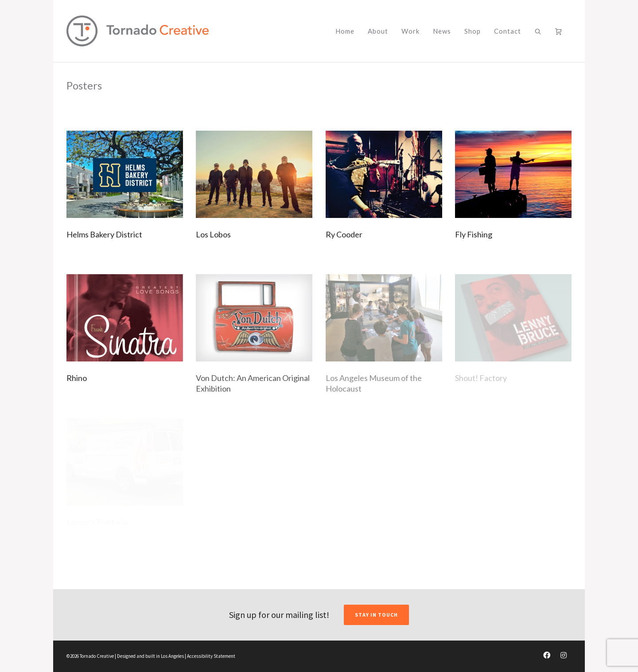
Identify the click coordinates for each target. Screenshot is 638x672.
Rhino (77, 378)
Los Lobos (213, 234)
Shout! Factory (481, 378)
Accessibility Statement (211, 656)
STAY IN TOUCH (376, 615)
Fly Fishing (474, 234)
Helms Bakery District (104, 234)
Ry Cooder (344, 234)
